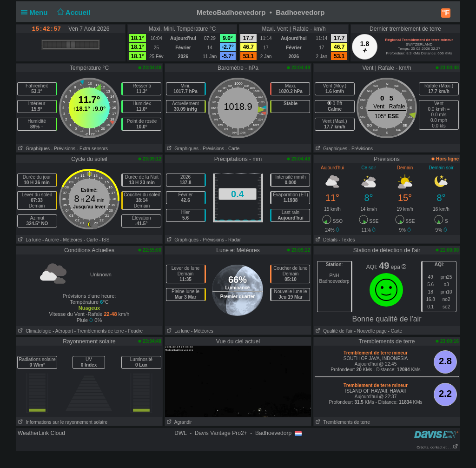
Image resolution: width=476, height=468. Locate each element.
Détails (326, 240)
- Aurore (51, 240)
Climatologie (34, 331)
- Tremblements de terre (99, 331)
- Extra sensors (92, 149)
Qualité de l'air (333, 331)
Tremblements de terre (342, 422)
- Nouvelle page (370, 331)
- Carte (233, 149)
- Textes (347, 240)
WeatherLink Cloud (41, 433)
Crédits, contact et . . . (437, 447)
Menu (36, 12)
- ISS (104, 240)
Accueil (73, 12)
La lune (29, 240)
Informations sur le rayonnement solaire (62, 422)
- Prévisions (63, 149)
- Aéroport (63, 331)
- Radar (233, 240)
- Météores (71, 240)
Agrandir (178, 422)
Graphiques (33, 149)
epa (399, 267)
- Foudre (134, 331)
